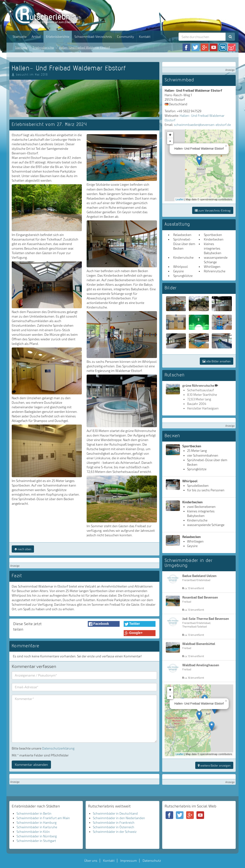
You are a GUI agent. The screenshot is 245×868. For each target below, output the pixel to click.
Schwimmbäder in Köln (33, 832)
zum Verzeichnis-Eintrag (213, 210)
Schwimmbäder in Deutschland (115, 813)
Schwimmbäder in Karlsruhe (37, 827)
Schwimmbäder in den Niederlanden (119, 818)
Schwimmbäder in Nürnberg (37, 836)
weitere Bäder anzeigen (214, 765)
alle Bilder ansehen (217, 361)
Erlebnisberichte (58, 37)
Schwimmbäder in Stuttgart (36, 841)
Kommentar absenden (31, 764)
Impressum (129, 861)
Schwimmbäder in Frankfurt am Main (43, 818)
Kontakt (145, 37)
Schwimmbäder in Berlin (34, 813)
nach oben (23, 549)
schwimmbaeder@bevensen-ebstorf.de (202, 125)
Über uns (91, 861)
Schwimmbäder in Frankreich (114, 823)
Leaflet (180, 199)
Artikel (36, 37)
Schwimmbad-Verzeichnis (93, 37)
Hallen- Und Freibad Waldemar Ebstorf (84, 47)
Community (125, 37)
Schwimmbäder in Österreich (114, 827)
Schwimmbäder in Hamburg (36, 823)
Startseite (20, 37)
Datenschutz (152, 861)
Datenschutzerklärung (58, 748)
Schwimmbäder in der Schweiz (115, 832)
